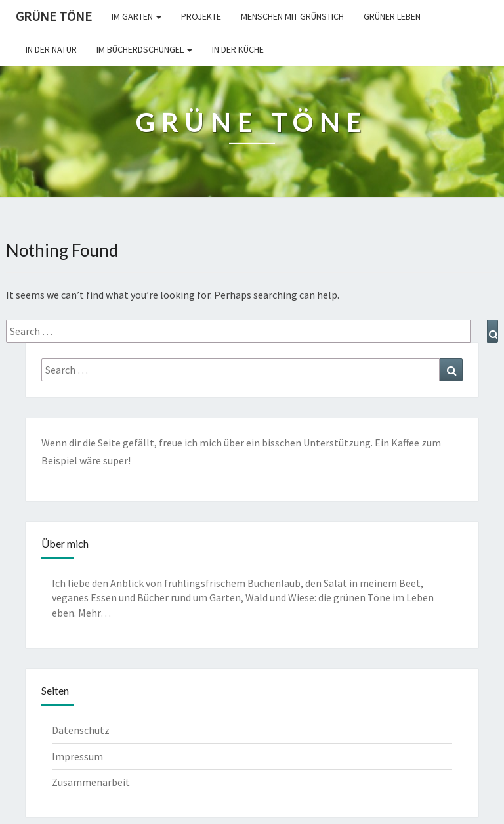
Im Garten (136, 16)
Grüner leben (392, 16)
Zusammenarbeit (91, 782)
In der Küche (238, 49)
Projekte (201, 16)
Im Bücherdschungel (144, 49)
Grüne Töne (54, 16)
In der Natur (51, 49)
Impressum (77, 756)
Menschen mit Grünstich (292, 16)
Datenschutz (81, 730)
